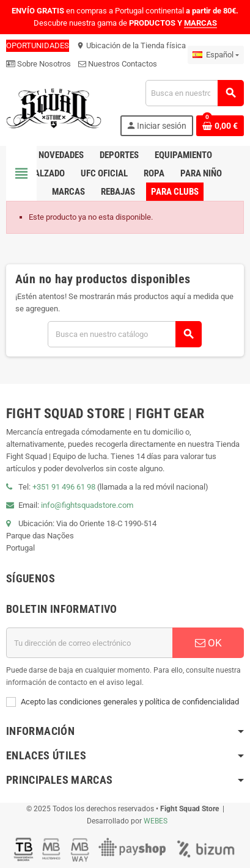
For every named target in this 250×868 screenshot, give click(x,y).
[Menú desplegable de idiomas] (216, 55)
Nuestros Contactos (118, 64)
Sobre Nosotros (39, 64)
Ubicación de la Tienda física (131, 45)
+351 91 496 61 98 (64, 487)
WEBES (156, 821)
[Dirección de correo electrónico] (89, 643)
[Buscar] (194, 93)
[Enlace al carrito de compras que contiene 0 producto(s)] (220, 126)
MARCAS (200, 23)
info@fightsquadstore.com (87, 505)
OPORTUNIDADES (38, 45)
